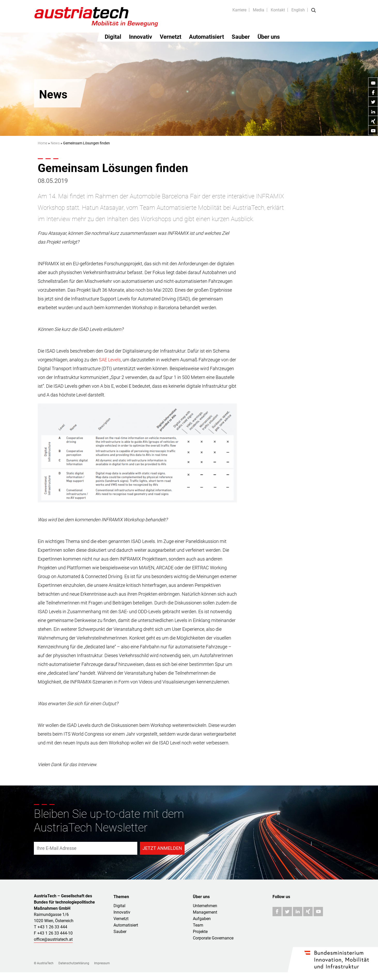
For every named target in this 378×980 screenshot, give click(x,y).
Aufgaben (202, 919)
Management (205, 912)
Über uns (269, 37)
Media (259, 10)
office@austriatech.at (53, 939)
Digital (113, 37)
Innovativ (141, 37)
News (55, 143)
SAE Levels (110, 360)
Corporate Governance (213, 938)
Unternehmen (205, 906)
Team (198, 925)
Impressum (102, 963)
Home (43, 143)
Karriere (239, 10)
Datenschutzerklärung (74, 963)
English (298, 10)
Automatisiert (206, 37)
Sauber (241, 37)
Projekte (200, 932)
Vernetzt (171, 37)
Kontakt (278, 10)
